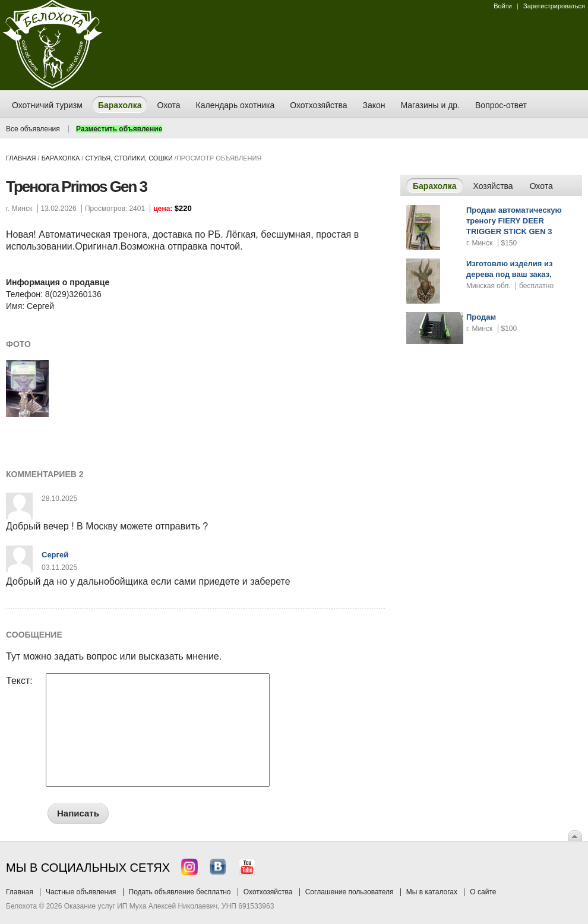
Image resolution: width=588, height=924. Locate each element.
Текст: (19, 681)
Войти (503, 6)
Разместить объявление (119, 129)
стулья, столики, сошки (129, 158)
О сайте (483, 892)
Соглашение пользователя (350, 892)
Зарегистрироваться (554, 6)
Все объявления (33, 129)
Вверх (575, 835)
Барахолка (61, 158)
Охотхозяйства (268, 892)
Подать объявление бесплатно (180, 892)
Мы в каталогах (432, 892)
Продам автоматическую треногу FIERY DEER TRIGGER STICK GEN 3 (514, 221)
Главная (21, 158)
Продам (481, 317)
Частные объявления (81, 892)
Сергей (55, 555)
